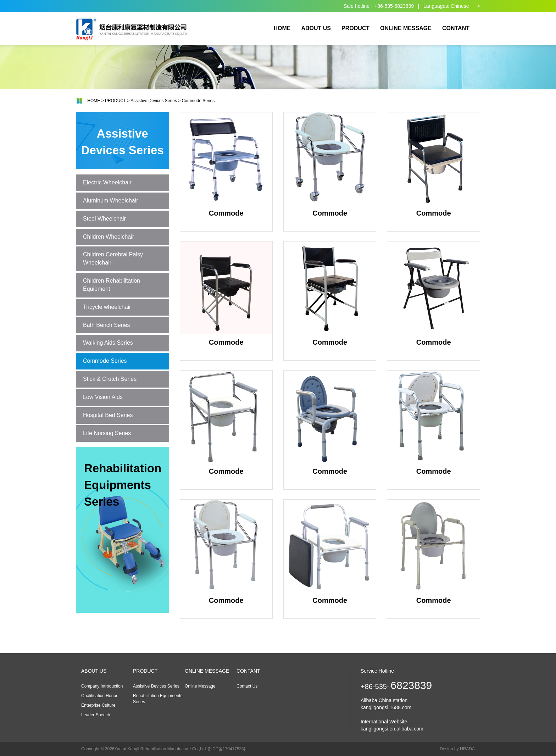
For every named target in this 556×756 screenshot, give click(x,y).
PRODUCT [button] (355, 28)
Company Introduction (102, 686)
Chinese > (465, 6)
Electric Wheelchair (107, 182)
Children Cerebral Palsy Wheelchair (113, 259)
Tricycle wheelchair (107, 307)
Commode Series (198, 101)
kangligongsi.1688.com (386, 707)
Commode (226, 165)
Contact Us (247, 686)
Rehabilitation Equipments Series (123, 485)
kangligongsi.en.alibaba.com (392, 729)
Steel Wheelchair (104, 219)
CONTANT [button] (456, 28)
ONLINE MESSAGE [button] (406, 28)
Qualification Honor (99, 696)
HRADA (467, 749)
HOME (282, 28)
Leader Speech (96, 715)
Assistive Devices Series (154, 101)
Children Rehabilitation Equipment (112, 285)
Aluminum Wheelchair (111, 201)
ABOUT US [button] (316, 28)
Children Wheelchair (109, 237)
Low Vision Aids (103, 397)
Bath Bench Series (107, 325)
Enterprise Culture (98, 705)
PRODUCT (115, 101)
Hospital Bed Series (108, 415)
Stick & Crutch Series (110, 379)
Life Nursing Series (107, 433)
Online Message (200, 686)
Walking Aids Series (108, 343)
